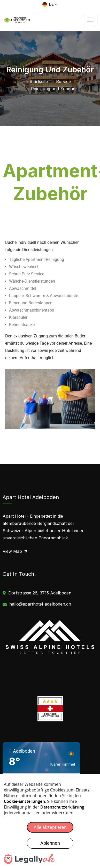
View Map (15, 551)
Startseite (39, 81)
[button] (50, 4)
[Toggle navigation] (90, 20)
